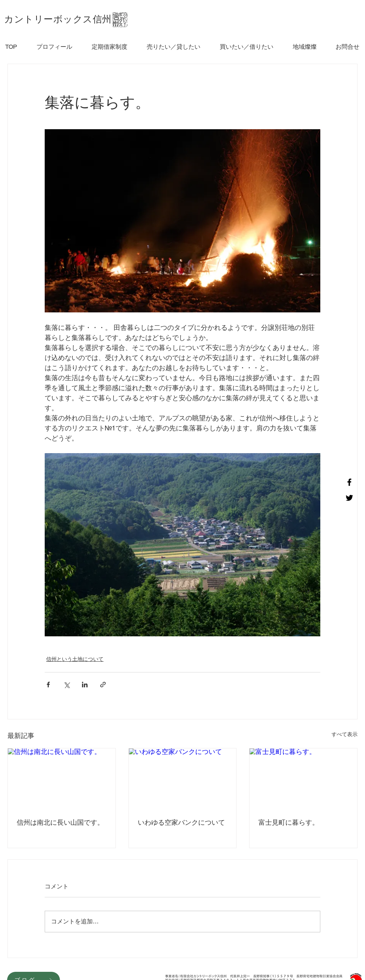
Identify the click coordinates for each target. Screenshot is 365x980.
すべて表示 (345, 734)
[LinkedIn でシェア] (85, 685)
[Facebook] (349, 482)
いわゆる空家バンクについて (181, 822)
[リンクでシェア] (103, 685)
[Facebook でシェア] (48, 685)
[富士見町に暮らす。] (303, 779)
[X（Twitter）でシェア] (66, 685)
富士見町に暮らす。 (289, 822)
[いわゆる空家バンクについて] (183, 779)
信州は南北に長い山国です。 (60, 822)
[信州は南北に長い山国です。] (62, 779)
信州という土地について (75, 659)
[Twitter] (349, 498)
